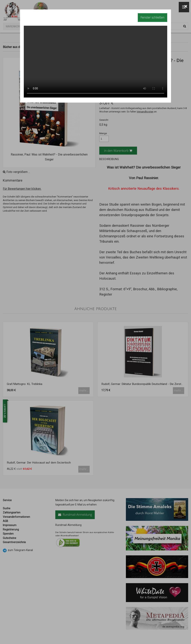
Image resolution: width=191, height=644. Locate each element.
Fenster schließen (152, 17)
